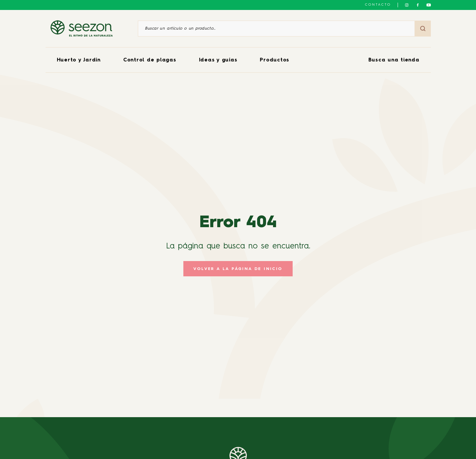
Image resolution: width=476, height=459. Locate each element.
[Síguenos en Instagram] (407, 5)
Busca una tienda (394, 60)
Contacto (378, 5)
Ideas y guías (218, 60)
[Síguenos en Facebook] (418, 5)
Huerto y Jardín (79, 60)
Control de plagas (150, 60)
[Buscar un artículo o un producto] (276, 29)
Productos (275, 60)
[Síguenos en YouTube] (429, 5)
